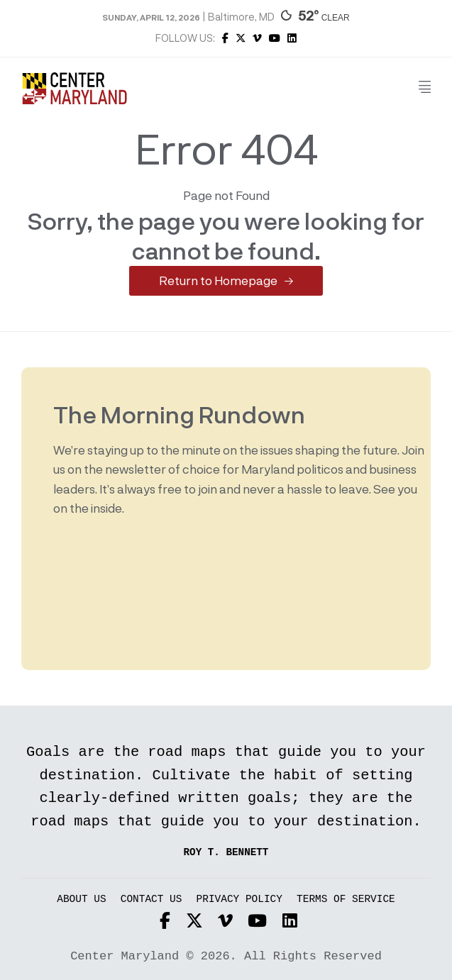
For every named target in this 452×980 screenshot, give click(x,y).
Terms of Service (346, 900)
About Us (81, 900)
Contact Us (151, 900)
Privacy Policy (239, 900)
